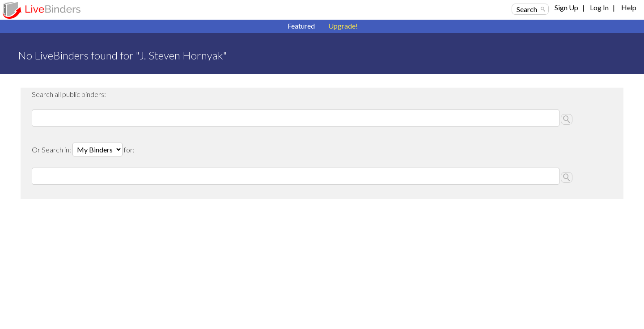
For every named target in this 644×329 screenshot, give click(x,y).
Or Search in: (52, 150)
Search (527, 9)
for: (129, 150)
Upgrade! (343, 26)
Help (629, 7)
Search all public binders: (69, 94)
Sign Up (566, 7)
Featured (301, 26)
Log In (599, 7)
